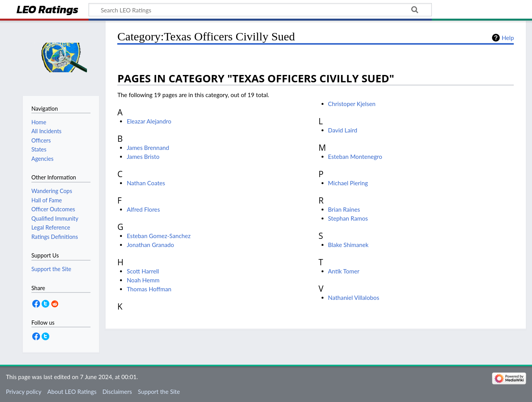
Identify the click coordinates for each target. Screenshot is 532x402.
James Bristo (143, 157)
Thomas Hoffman (149, 289)
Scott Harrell (143, 271)
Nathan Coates (146, 183)
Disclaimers (117, 392)
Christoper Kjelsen (352, 104)
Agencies (43, 159)
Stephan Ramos (348, 218)
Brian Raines (344, 209)
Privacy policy (23, 392)
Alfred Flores (143, 209)
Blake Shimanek (348, 245)
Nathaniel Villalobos (354, 298)
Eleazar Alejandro (149, 121)
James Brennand (148, 148)
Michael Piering (348, 183)
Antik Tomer (344, 271)
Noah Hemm (143, 280)
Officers (41, 140)
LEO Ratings (48, 10)
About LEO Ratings (72, 392)
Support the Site (159, 392)
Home (39, 122)
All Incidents (47, 131)
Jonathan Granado (150, 245)
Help (508, 38)
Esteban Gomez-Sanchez (158, 236)
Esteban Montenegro (355, 157)
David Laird (343, 130)
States (39, 149)
